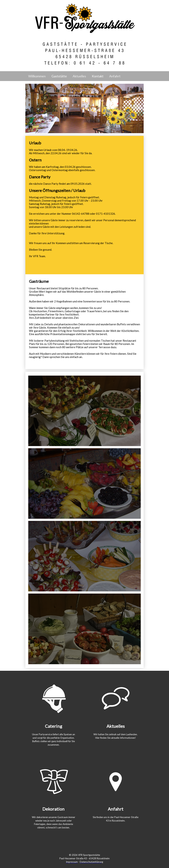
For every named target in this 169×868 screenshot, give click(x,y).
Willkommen (37, 76)
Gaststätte (59, 76)
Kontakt (98, 76)
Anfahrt (115, 76)
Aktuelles (79, 76)
